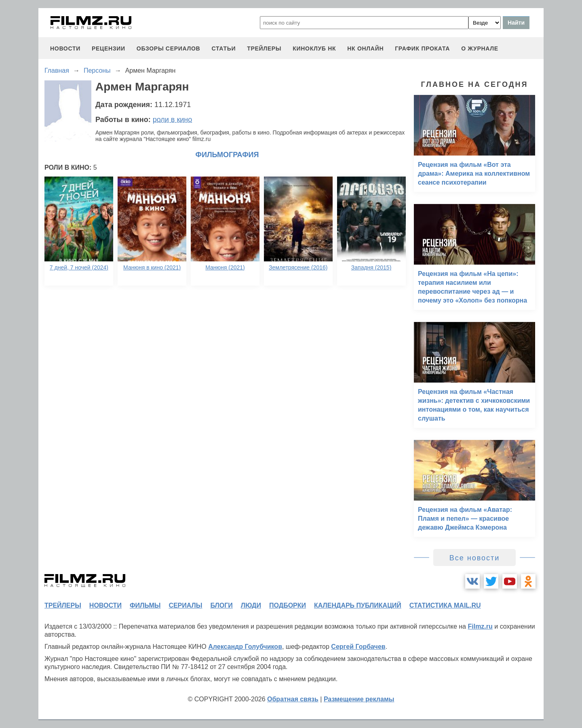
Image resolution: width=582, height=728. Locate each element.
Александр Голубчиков (245, 647)
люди (251, 605)
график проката (422, 48)
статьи (224, 48)
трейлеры (264, 48)
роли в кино (173, 120)
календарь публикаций (358, 605)
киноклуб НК (314, 48)
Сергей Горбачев (358, 647)
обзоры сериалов (169, 48)
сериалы (185, 605)
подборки (288, 605)
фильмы (145, 605)
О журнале (480, 48)
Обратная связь (293, 699)
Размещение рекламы (359, 699)
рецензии (109, 48)
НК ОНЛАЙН (365, 48)
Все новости (475, 558)
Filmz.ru (480, 626)
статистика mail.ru (445, 605)
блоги (221, 605)
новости (65, 48)
